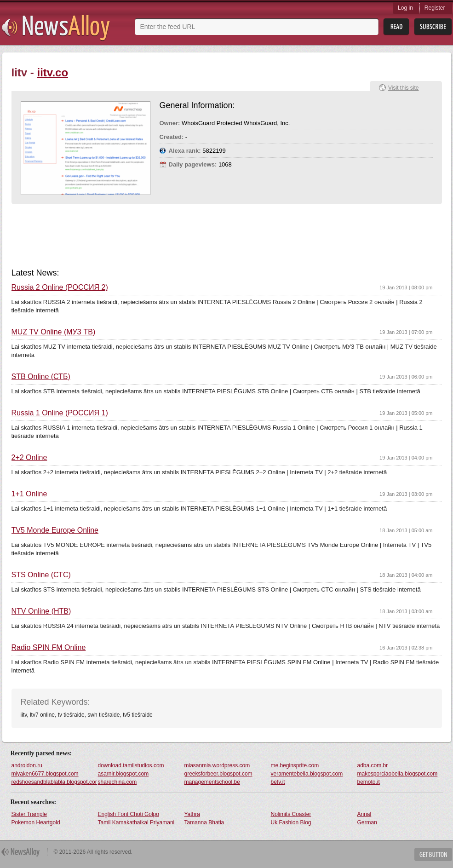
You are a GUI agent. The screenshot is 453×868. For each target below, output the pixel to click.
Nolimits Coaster (291, 814)
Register (435, 8)
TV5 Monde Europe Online (55, 530)
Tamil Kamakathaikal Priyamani (136, 822)
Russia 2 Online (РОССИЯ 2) (60, 287)
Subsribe (433, 27)
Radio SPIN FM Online (49, 648)
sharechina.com (118, 782)
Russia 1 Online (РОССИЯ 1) (60, 413)
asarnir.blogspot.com (123, 774)
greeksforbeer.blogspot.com (218, 774)
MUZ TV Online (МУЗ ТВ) (54, 332)
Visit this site (403, 88)
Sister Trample (29, 814)
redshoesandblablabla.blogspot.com (54, 782)
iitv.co (53, 72)
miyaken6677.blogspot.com (45, 774)
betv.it (278, 782)
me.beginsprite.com (295, 765)
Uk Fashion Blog (291, 822)
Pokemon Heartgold (36, 822)
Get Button (433, 854)
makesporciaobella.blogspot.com (398, 774)
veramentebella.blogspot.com (307, 774)
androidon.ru (27, 765)
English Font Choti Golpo (129, 814)
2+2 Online (29, 458)
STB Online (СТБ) (41, 377)
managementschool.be (212, 782)
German (367, 822)
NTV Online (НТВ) (41, 611)
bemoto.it (369, 782)
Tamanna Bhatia (204, 822)
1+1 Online (29, 494)
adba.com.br (373, 765)
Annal (364, 814)
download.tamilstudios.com (131, 765)
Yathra (192, 814)
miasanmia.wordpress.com (217, 765)
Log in (405, 8)
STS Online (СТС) (41, 575)
